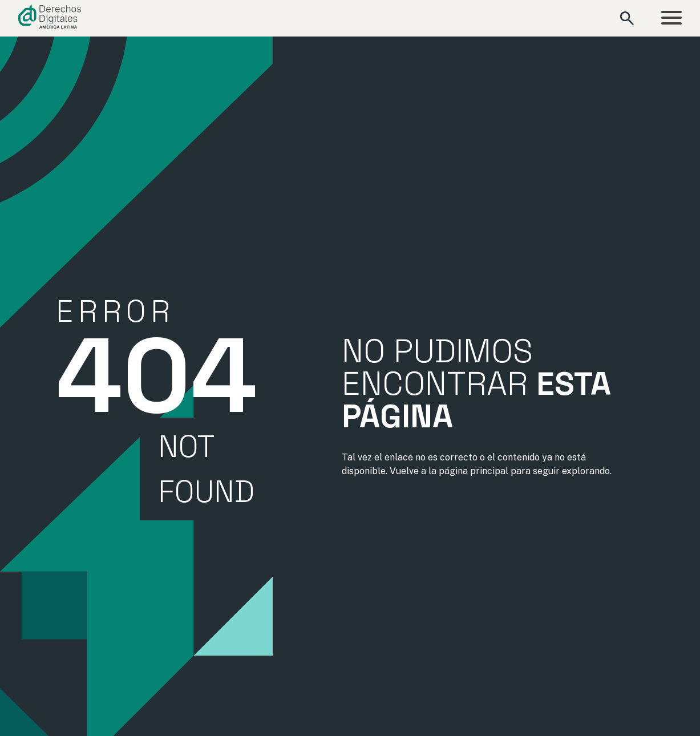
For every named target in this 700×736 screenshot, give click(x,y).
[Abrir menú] (671, 19)
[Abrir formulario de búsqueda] (627, 18)
